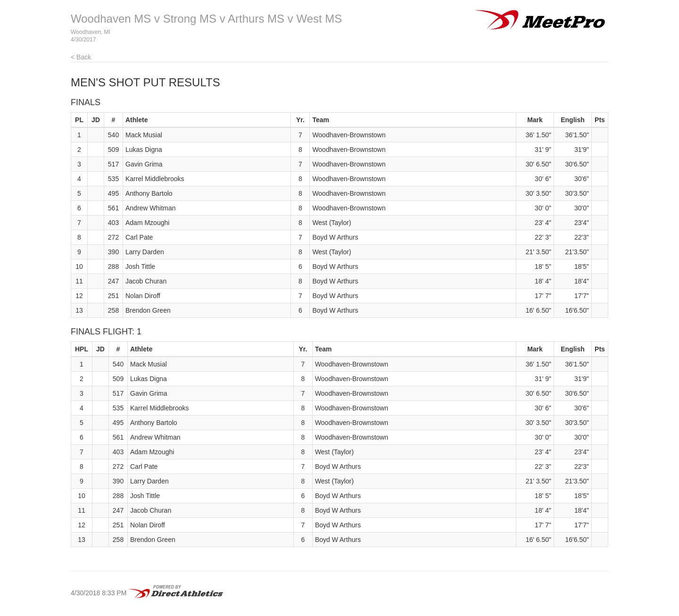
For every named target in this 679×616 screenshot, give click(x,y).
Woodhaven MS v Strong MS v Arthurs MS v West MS (206, 19)
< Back (81, 57)
